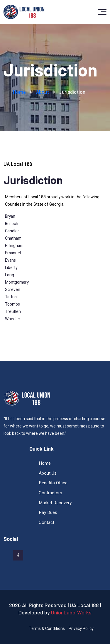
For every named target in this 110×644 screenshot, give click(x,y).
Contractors (50, 493)
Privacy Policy (81, 629)
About (43, 92)
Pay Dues (48, 512)
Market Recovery (55, 503)
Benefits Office (53, 483)
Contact (46, 522)
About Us (48, 473)
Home (19, 92)
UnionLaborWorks (71, 612)
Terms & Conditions (47, 629)
